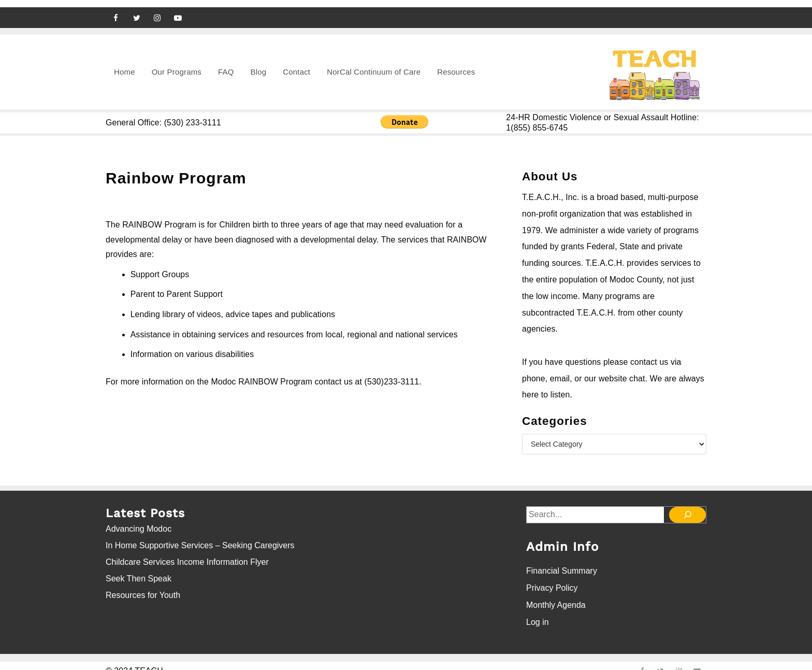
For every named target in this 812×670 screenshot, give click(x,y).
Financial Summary (562, 564)
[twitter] (137, 10)
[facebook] (116, 10)
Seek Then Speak (139, 573)
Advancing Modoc (139, 524)
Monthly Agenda (556, 595)
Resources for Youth (143, 590)
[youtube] (178, 10)
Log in (538, 610)
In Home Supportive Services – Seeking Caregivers (200, 540)
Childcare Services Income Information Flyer (187, 557)
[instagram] (157, 10)
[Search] (689, 509)
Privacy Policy (552, 579)
